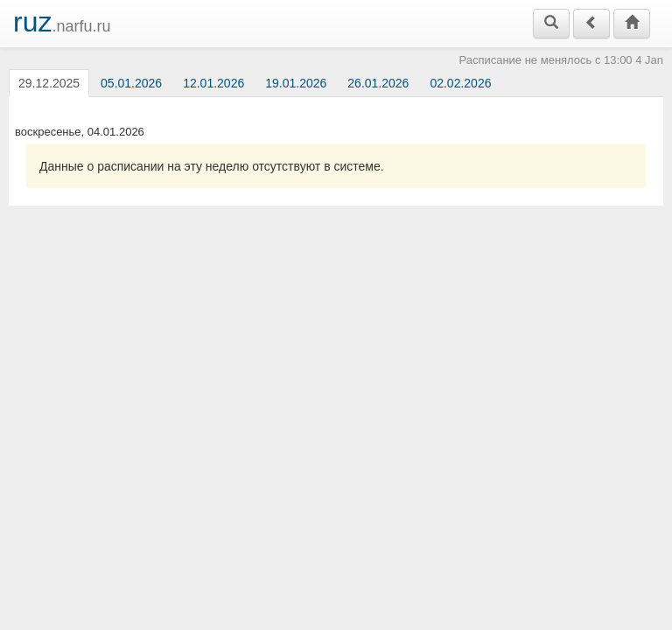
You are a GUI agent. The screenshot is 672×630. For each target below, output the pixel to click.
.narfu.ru (62, 22)
